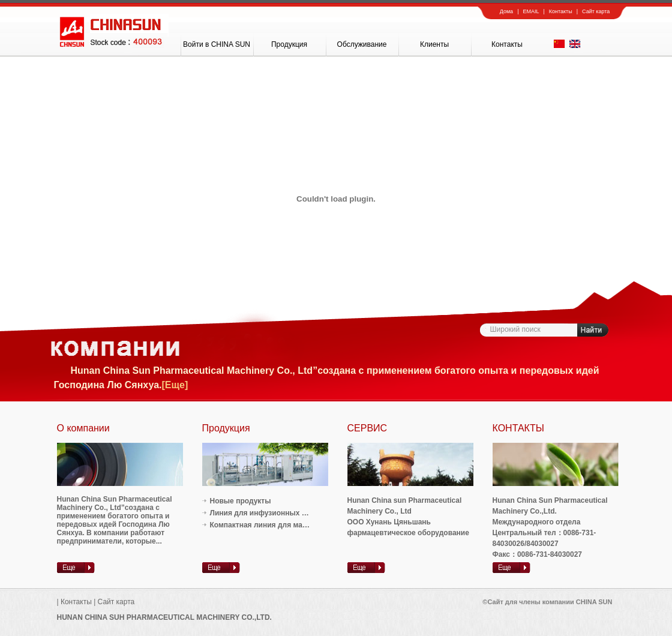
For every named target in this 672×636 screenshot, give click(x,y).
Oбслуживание (362, 44)
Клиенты (434, 44)
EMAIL (531, 11)
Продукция (289, 44)
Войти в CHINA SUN (217, 44)
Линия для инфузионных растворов (275, 513)
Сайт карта (596, 11)
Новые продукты (241, 501)
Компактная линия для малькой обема (279, 525)
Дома (506, 11)
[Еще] (175, 385)
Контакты (561, 11)
